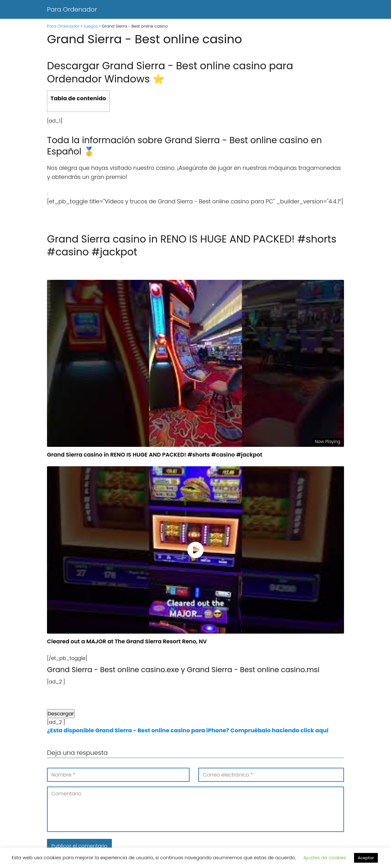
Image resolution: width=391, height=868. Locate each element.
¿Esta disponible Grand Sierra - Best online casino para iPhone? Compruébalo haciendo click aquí (188, 730)
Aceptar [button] (366, 858)
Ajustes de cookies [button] (325, 858)
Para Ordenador (72, 9)
